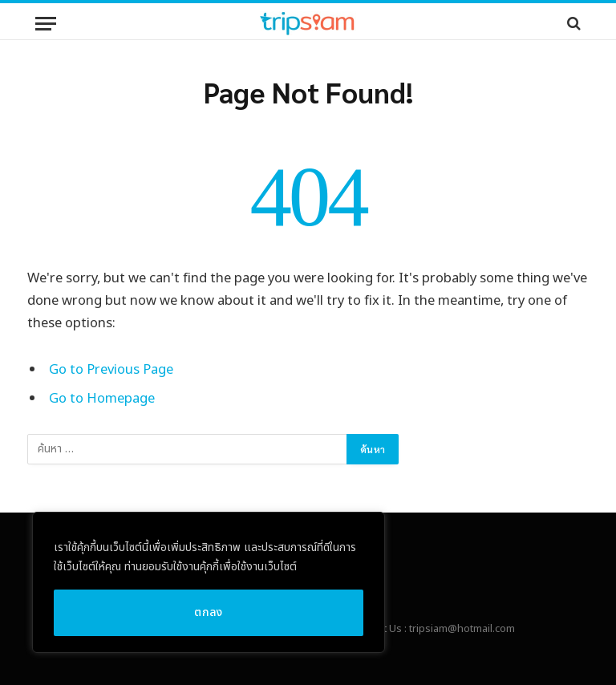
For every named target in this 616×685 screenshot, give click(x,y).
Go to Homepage (102, 398)
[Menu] (46, 24)
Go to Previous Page (111, 369)
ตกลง (209, 612)
